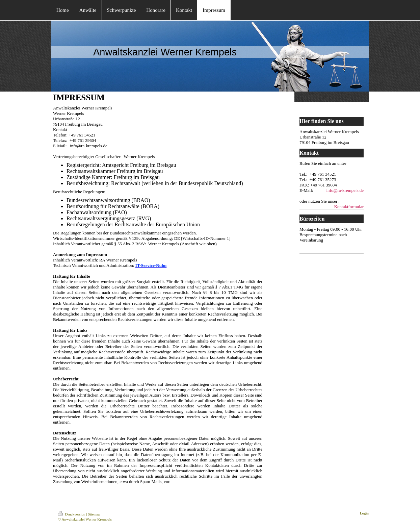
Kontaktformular (349, 207)
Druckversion (72, 514)
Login (364, 513)
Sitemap (94, 514)
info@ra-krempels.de (345, 190)
